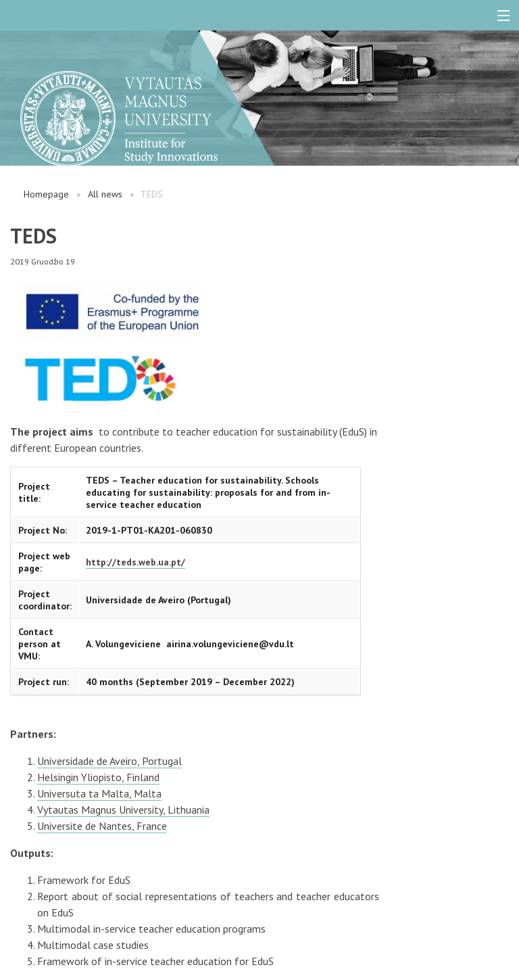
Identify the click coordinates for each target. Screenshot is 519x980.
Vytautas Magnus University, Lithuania (123, 810)
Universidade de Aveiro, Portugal (109, 761)
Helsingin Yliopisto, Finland (98, 777)
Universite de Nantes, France (102, 826)
